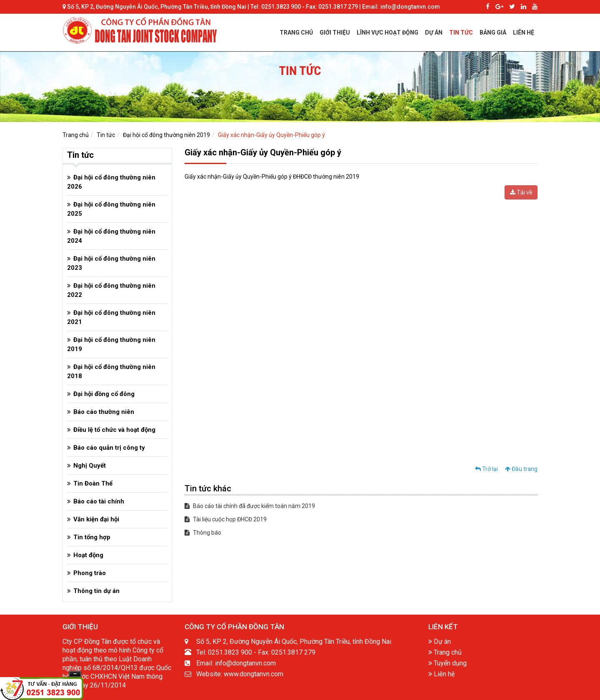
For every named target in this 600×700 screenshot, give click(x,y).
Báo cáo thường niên (104, 412)
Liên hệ (441, 674)
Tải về (521, 192)
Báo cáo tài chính (99, 501)
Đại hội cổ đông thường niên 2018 (111, 371)
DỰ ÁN (434, 32)
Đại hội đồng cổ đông (104, 394)
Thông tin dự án (96, 591)
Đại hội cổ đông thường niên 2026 (111, 182)
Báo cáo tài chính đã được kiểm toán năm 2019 (250, 506)
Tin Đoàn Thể (93, 483)
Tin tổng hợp (92, 537)
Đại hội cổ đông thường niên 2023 (111, 263)
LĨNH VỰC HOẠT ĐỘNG (387, 32)
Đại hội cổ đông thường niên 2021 (111, 317)
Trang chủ (76, 135)
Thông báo (203, 533)
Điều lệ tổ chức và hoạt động (114, 430)
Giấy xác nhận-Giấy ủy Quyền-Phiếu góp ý (271, 135)
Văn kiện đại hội (96, 519)
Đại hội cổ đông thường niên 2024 (111, 236)
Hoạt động (88, 555)
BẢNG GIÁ (493, 32)
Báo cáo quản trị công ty (109, 448)
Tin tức (106, 135)
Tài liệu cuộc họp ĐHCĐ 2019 (226, 519)
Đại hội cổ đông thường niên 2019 (166, 135)
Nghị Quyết (90, 466)
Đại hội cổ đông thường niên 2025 (111, 209)
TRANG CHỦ (296, 32)
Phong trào (90, 573)
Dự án (440, 641)
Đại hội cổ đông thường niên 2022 (111, 290)
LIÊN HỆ (524, 32)
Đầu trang (521, 469)
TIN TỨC (461, 32)
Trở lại (486, 469)
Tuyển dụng (447, 663)
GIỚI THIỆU (335, 32)
